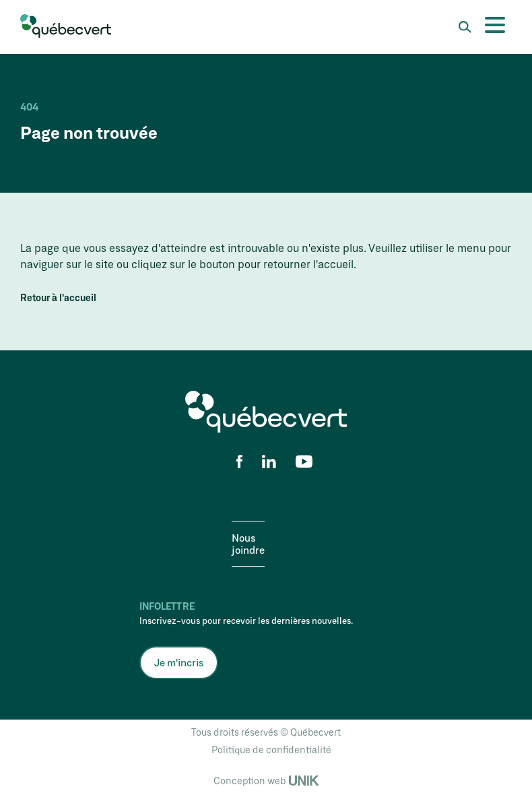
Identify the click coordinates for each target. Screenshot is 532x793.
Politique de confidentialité (271, 750)
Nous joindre (248, 544)
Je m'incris (179, 662)
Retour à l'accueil (58, 298)
